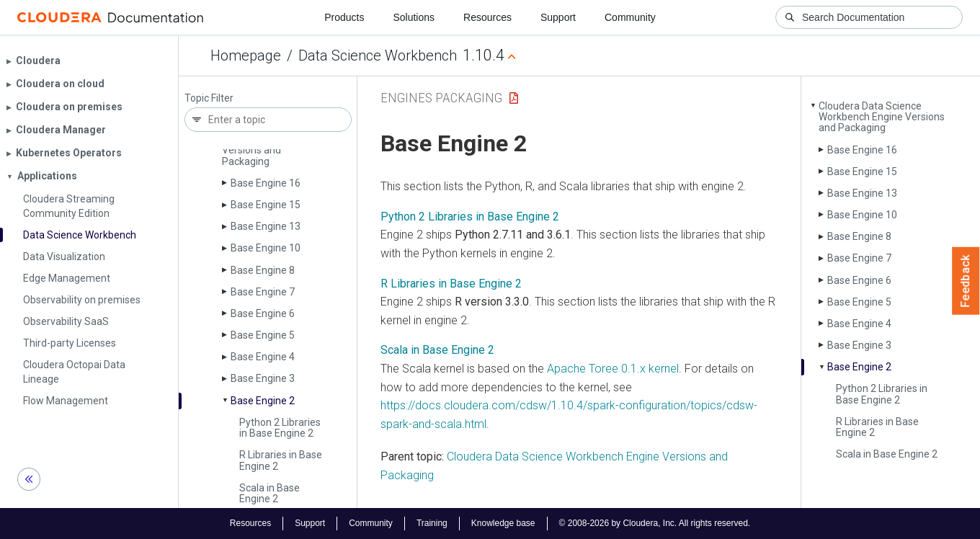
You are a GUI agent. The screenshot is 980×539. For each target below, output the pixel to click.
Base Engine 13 (266, 226)
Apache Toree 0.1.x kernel (613, 369)
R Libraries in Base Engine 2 (281, 460)
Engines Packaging (441, 98)
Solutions (414, 17)
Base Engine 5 (263, 335)
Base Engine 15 (266, 205)
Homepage (246, 55)
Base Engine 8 (263, 270)
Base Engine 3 (263, 378)
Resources (487, 17)
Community (630, 17)
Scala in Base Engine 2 (269, 493)
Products (344, 17)
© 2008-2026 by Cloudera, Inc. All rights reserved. (655, 523)
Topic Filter (209, 98)
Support (558, 17)
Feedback (966, 281)
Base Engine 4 (263, 357)
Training (432, 523)
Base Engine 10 (266, 248)
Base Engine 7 (263, 292)
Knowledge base (503, 523)
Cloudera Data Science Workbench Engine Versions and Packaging (882, 117)
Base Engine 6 (263, 313)
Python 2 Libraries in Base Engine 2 (280, 428)
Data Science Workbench (378, 55)
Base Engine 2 (263, 401)
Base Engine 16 (266, 183)
